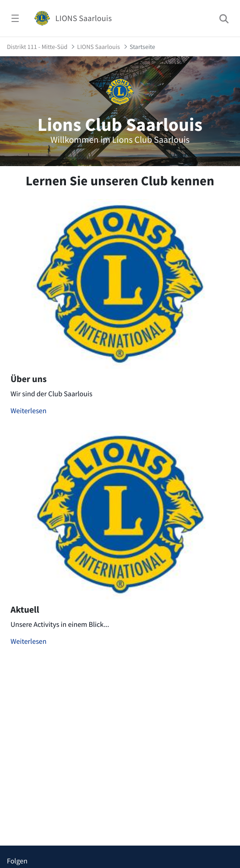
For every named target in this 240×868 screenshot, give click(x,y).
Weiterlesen (29, 411)
